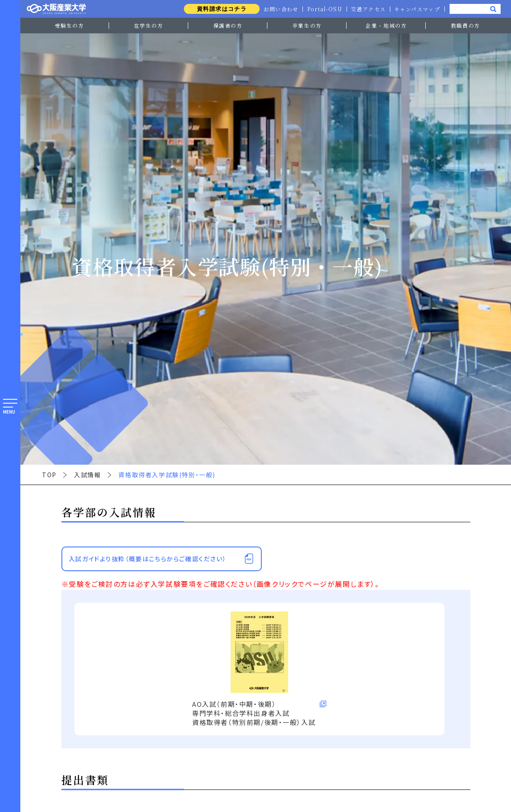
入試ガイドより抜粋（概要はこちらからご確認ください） (148, 559)
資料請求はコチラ (218, 9)
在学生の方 (149, 25)
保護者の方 (228, 25)
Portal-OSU (323, 9)
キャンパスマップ (417, 9)
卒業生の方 (307, 25)
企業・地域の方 (386, 25)
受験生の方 (70, 25)
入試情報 (87, 475)
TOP (49, 475)
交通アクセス (367, 9)
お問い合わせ (279, 9)
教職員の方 (466, 25)
